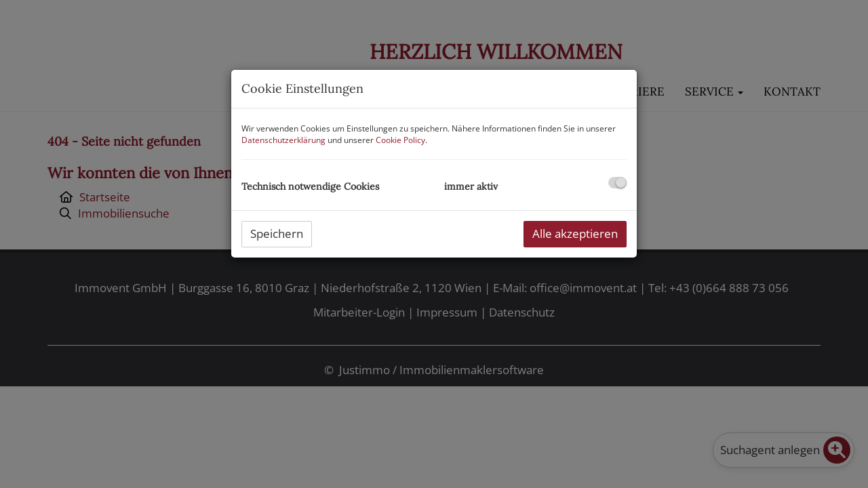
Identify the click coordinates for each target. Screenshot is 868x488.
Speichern (277, 233)
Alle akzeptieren (575, 233)
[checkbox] (617, 183)
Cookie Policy (400, 140)
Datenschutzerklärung (283, 140)
